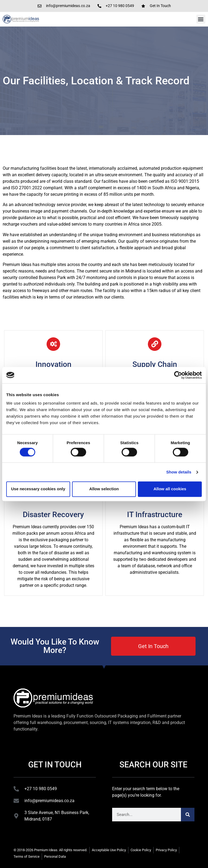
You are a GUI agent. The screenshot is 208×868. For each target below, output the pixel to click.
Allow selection (104, 489)
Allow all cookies (170, 489)
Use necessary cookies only (38, 489)
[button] (201, 19)
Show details (179, 472)
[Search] (188, 815)
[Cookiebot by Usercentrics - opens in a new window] (178, 375)
